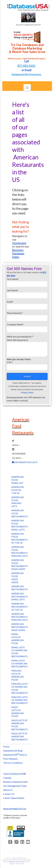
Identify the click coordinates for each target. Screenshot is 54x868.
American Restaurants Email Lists (20, 596)
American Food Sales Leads (18, 578)
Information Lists (25, 462)
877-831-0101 (26, 66)
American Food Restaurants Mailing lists (20, 551)
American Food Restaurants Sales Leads (20, 564)
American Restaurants (20, 588)
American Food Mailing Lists (18, 502)
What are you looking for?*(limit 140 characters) (27, 340)
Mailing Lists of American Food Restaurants (20, 688)
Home (6, 747)
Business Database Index (15, 782)
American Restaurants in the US (20, 607)
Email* (27, 304)
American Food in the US (18, 490)
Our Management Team (15, 786)
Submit (27, 376)
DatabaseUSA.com (17, 862)
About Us (8, 790)
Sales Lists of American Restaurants (20, 736)
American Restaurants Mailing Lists (20, 617)
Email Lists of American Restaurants (20, 663)
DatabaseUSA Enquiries (26, 74)
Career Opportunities (14, 798)
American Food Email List (18, 480)
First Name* (27, 282)
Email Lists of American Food (18, 639)
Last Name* (27, 293)
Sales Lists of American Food (18, 712)
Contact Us (9, 794)
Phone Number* (27, 316)
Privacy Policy (27, 393)
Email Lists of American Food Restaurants (20, 652)
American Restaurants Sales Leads (20, 627)
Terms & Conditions (13, 763)
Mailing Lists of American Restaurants (20, 700)
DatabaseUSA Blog (13, 751)
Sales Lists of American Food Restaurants (20, 725)
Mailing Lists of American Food (18, 675)
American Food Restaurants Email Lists (20, 525)
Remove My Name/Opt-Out (15, 809)
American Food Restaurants (20, 513)
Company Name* (27, 327)
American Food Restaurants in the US (20, 538)
